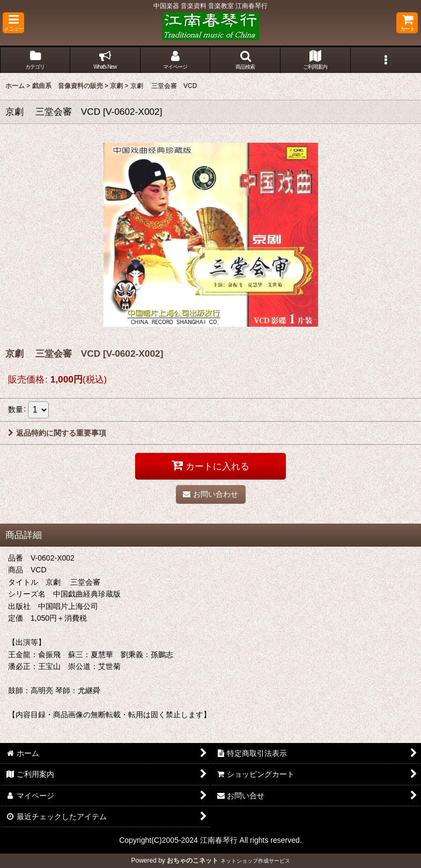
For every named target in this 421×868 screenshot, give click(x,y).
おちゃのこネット (193, 860)
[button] (13, 23)
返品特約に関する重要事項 (57, 433)
